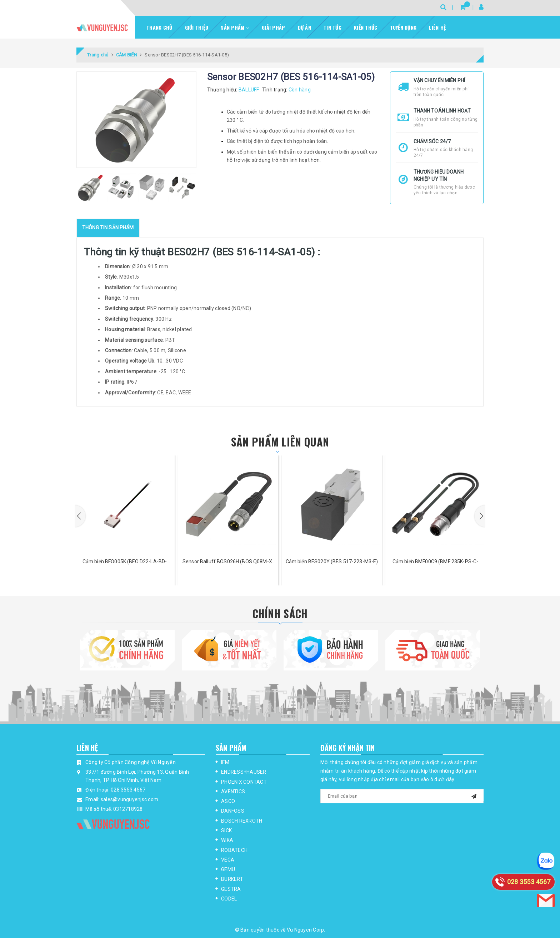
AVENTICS (233, 792)
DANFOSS (233, 811)
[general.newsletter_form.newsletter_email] (402, 796)
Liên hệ (437, 27)
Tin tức (332, 27)
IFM (225, 762)
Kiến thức (366, 27)
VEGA (228, 860)
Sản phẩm (235, 27)
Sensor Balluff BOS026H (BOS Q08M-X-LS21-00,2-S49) (228, 562)
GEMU (228, 869)
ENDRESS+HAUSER (244, 772)
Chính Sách (280, 613)
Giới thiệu (197, 27)
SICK (226, 830)
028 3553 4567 (128, 790)
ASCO (228, 801)
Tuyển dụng (403, 27)
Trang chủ (159, 27)
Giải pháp (273, 27)
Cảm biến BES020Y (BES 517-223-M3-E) (332, 562)
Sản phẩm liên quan (280, 442)
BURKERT (232, 879)
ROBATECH (234, 850)
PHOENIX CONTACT (244, 782)
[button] (80, 516)
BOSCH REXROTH (242, 821)
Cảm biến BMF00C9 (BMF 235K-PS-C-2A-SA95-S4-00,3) (435, 562)
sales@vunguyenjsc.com (129, 799)
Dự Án (304, 27)
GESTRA (231, 889)
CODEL (229, 899)
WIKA (227, 840)
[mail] (474, 795)
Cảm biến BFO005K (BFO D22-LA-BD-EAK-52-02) (125, 562)
